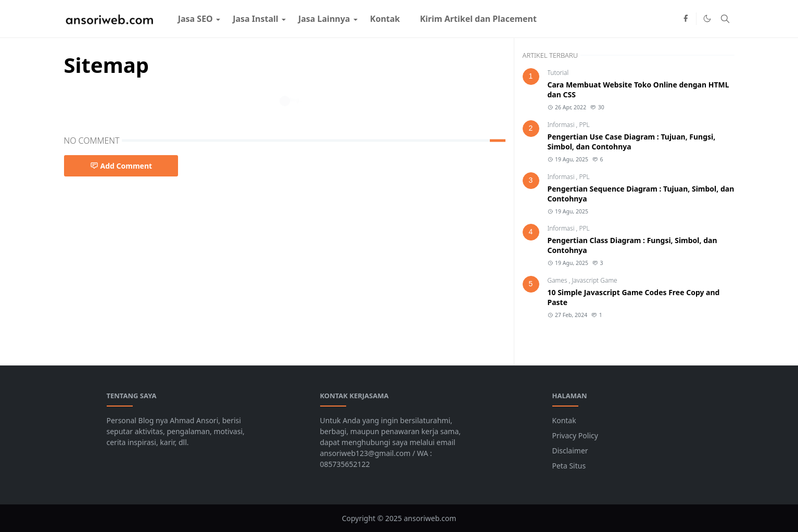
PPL (584, 125)
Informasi (562, 125)
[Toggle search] (725, 19)
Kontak (564, 420)
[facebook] (686, 19)
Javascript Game (595, 280)
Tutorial (558, 73)
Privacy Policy (575, 435)
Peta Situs (569, 466)
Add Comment (121, 166)
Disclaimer (570, 451)
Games (558, 280)
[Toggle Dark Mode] (707, 18)
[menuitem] (195, 19)
